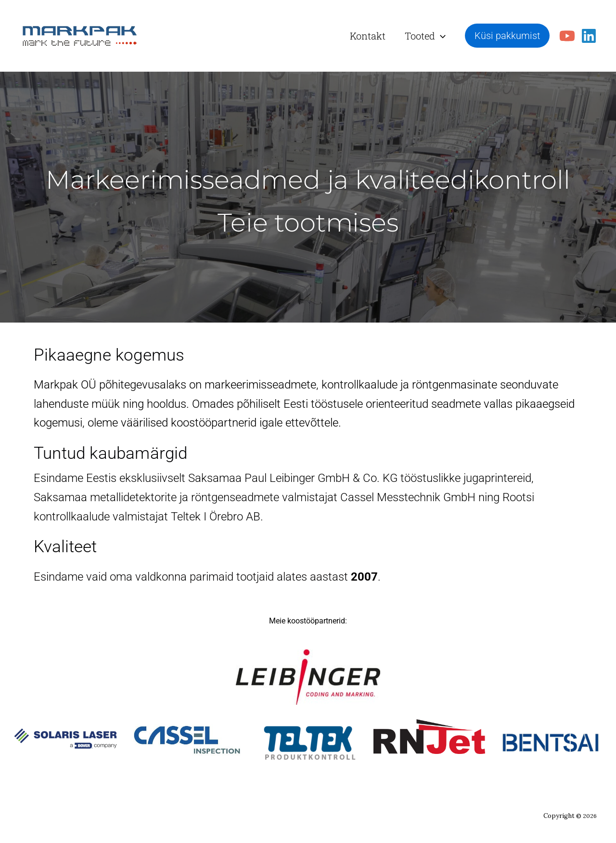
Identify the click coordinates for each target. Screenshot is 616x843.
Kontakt (368, 36)
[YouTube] (567, 36)
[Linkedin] (589, 36)
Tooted (425, 36)
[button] (440, 36)
